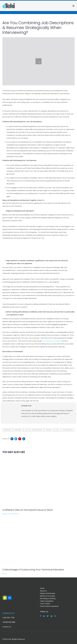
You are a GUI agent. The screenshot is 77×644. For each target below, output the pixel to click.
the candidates (68, 430)
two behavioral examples (51, 341)
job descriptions (37, 430)
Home (42, 588)
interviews (18, 430)
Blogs (5, 573)
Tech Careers (45, 604)
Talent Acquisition (47, 601)
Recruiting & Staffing (48, 598)
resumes (49, 430)
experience (7, 430)
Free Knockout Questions (49, 606)
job (26, 430)
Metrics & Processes (48, 596)
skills (57, 430)
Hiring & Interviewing (11, 514)
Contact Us (7, 627)
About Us (43, 591)
